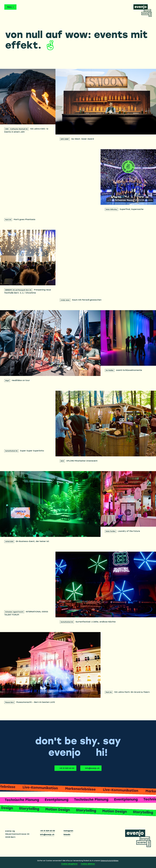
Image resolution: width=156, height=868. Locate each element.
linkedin (67, 835)
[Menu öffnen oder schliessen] (10, 7)
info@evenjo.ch (92, 768)
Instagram (68, 831)
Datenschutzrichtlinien (110, 861)
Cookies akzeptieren (69, 864)
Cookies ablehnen (88, 864)
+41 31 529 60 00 (67, 768)
